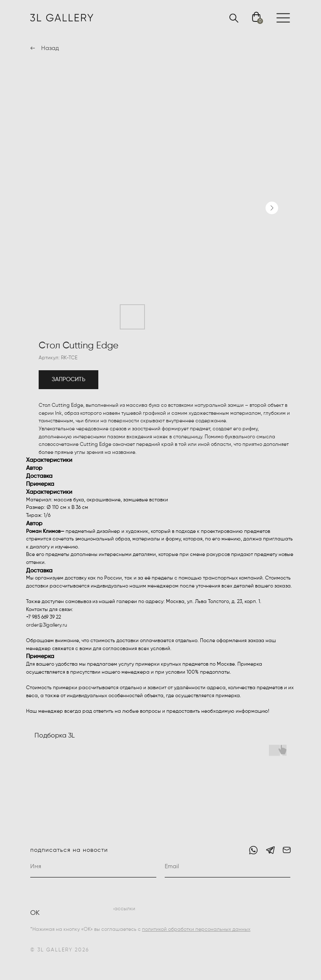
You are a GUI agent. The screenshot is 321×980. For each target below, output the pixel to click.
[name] (93, 867)
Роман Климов (43, 532)
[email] (228, 867)
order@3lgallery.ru (47, 625)
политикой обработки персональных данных (196, 930)
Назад (50, 48)
